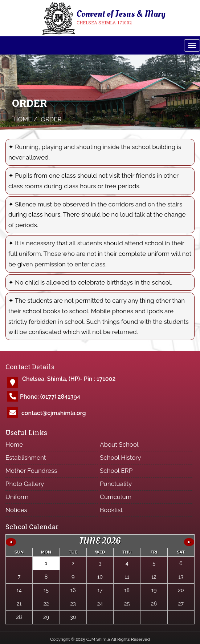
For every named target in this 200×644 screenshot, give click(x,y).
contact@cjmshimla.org (54, 413)
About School (119, 444)
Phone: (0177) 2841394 (50, 397)
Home (14, 444)
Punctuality (116, 484)
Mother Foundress (31, 471)
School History (121, 458)
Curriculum (116, 497)
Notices (16, 510)
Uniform (17, 497)
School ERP (116, 471)
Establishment (26, 458)
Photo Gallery (25, 484)
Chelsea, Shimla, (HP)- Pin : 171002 (69, 379)
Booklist (111, 510)
